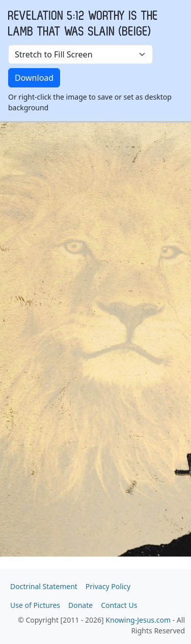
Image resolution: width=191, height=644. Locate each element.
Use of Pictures (35, 605)
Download (34, 78)
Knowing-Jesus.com (138, 620)
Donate (80, 605)
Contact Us (119, 605)
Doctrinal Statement (44, 586)
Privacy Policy (108, 586)
